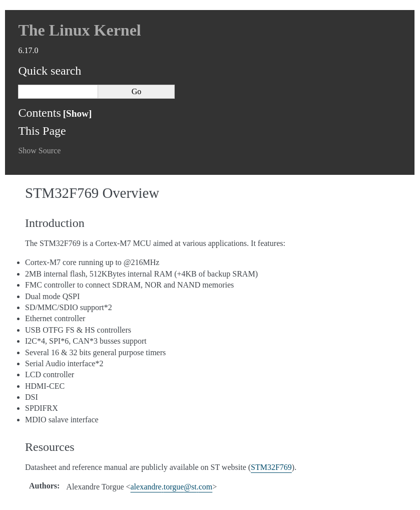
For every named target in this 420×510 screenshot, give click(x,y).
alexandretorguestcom (172, 487)
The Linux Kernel (79, 30)
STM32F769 (271, 467)
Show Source (39, 151)
